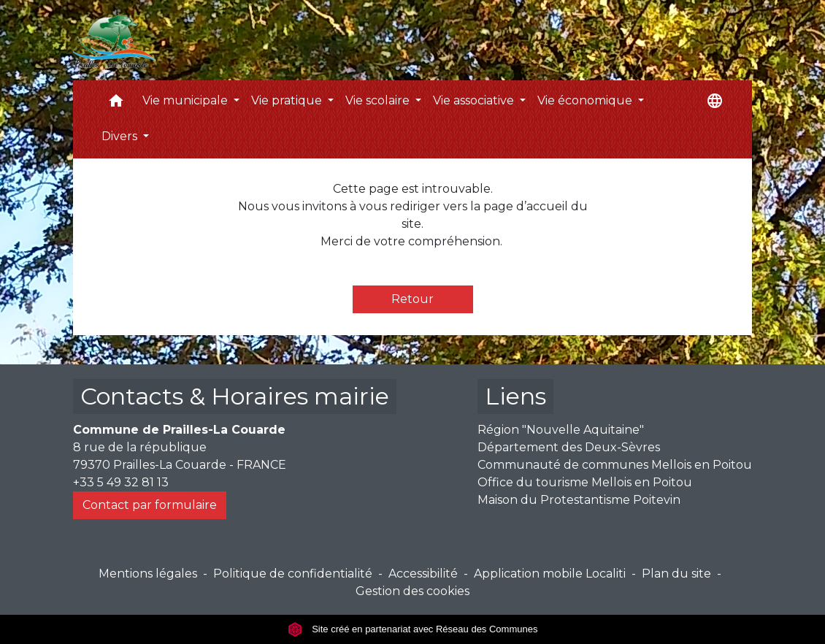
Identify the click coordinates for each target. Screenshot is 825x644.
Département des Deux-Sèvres (569, 447)
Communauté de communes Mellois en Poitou (615, 465)
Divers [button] (121, 136)
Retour (412, 299)
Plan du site (676, 574)
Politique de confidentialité (293, 574)
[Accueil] (115, 40)
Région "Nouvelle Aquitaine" (561, 430)
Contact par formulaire (150, 505)
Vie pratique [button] (288, 100)
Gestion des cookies (412, 591)
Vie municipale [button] (187, 100)
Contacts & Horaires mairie (235, 396)
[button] (116, 104)
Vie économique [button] (586, 100)
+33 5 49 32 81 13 (121, 482)
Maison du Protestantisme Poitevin (579, 500)
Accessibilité (423, 574)
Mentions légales (148, 574)
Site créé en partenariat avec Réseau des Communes (413, 629)
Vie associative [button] (475, 100)
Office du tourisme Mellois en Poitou (585, 482)
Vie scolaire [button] (379, 100)
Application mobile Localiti (550, 574)
